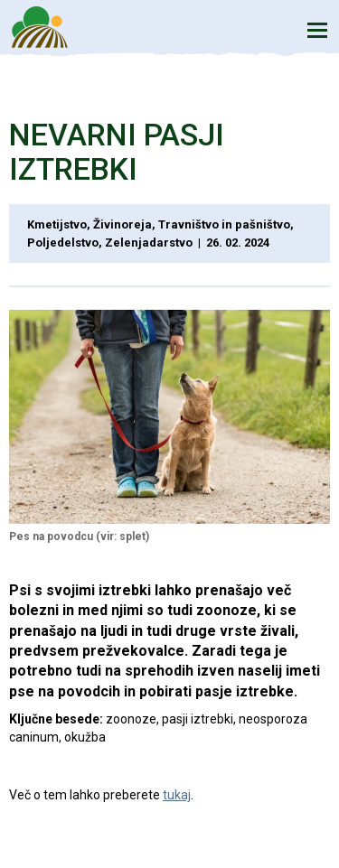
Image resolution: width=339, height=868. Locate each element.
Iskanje (275, 29)
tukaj (177, 795)
